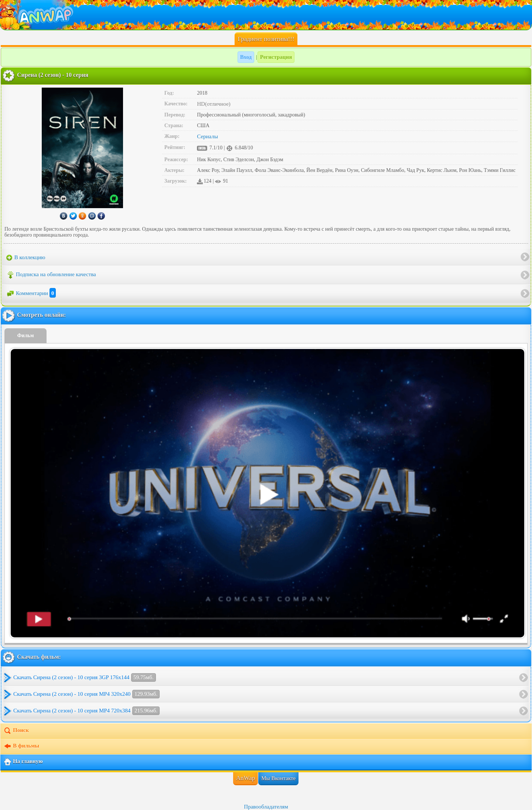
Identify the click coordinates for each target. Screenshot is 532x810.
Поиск (16, 731)
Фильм (26, 335)
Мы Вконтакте (278, 778)
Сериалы (207, 136)
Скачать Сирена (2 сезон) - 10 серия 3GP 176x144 (85, 677)
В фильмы (21, 746)
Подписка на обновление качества (51, 275)
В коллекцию (26, 258)
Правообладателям (266, 807)
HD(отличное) (214, 104)
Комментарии (31, 293)
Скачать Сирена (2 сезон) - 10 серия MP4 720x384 (86, 711)
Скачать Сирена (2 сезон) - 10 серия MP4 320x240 (86, 694)
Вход (246, 57)
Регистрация (276, 57)
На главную (23, 762)
